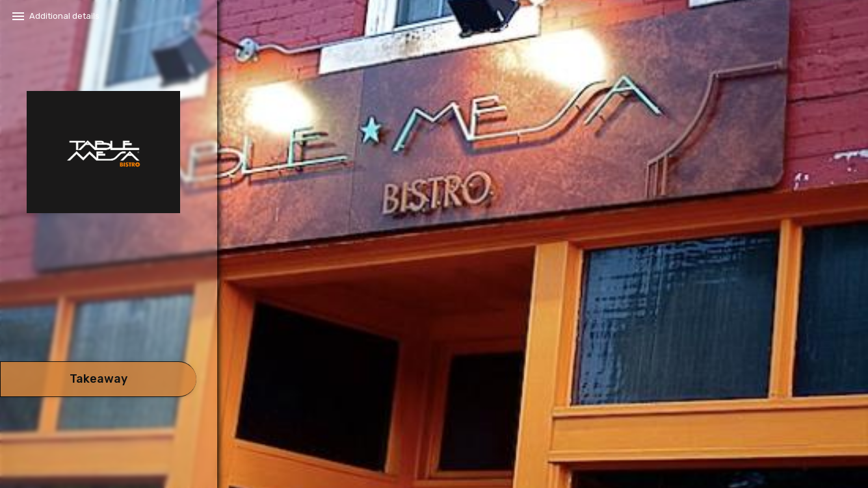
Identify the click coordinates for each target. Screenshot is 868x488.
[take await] (98, 379)
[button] (98, 325)
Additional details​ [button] (64, 16)
